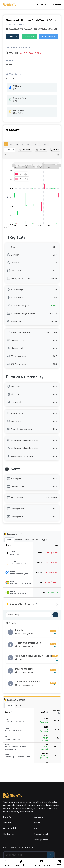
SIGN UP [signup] (55, 5)
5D (11, 144)
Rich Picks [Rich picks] (38, 822)
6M (28, 144)
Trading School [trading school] (41, 834)
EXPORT (13, 36)
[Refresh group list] (57, 605)
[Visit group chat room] (32, 632)
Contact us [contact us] (9, 834)
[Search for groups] (55, 615)
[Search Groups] (28, 615)
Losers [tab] (19, 705)
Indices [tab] (19, 540)
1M (17, 144)
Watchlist (29, 37)
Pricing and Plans (11, 828)
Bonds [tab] (35, 540)
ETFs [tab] (27, 540)
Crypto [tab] (44, 540)
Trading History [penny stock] (41, 840)
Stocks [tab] (9, 540)
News (36, 828)
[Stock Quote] (18, 553)
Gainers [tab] (10, 705)
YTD (34, 144)
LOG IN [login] (41, 5)
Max (46, 144)
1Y (40, 144)
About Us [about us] (7, 822)
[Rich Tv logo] (9, 4)
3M (22, 144)
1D (6, 144)
